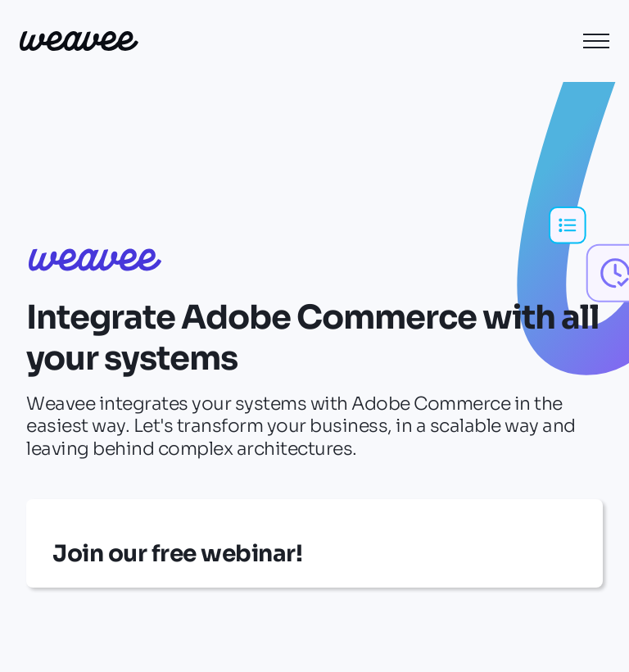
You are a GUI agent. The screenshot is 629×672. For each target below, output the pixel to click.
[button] (596, 41)
